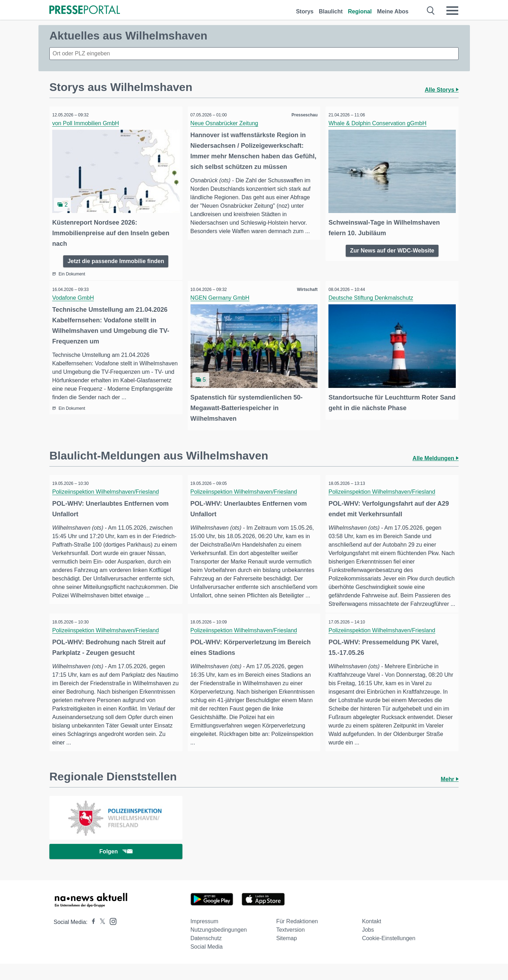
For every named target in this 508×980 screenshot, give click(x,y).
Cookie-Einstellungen (389, 954)
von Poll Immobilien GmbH (88, 123)
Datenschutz (206, 954)
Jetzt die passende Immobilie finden (116, 258)
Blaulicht (331, 11)
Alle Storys (442, 90)
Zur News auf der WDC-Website (392, 247)
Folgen (116, 867)
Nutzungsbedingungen (219, 946)
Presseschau (302, 115)
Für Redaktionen (297, 938)
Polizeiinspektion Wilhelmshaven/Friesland (108, 487)
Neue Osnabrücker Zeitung (227, 123)
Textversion (291, 946)
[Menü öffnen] (452, 11)
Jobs (368, 946)
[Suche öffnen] (431, 11)
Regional (360, 11)
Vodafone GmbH (75, 296)
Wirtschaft (305, 287)
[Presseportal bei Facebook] (91, 938)
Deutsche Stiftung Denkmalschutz (373, 296)
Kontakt (371, 938)
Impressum (204, 938)
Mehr (450, 794)
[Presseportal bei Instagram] (111, 937)
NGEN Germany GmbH (222, 296)
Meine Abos (393, 11)
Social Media (207, 963)
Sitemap (287, 954)
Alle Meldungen (436, 454)
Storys (305, 11)
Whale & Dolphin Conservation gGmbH (380, 123)
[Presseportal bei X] (100, 938)
